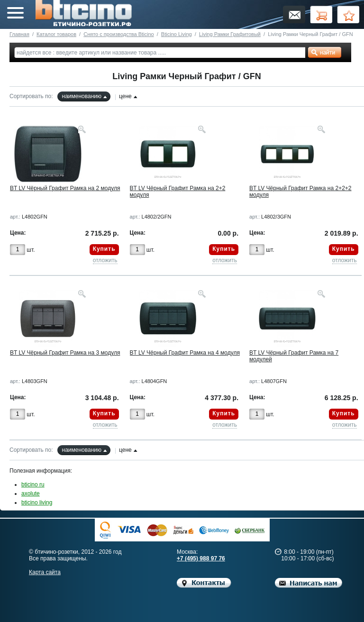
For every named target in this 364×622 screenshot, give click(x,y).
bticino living (37, 503)
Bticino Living (177, 34)
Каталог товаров (56, 34)
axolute (31, 494)
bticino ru (33, 485)
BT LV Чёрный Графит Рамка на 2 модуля (65, 188)
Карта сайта (45, 572)
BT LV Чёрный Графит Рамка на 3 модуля (65, 353)
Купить (104, 249)
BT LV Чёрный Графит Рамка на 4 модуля (185, 353)
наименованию (82, 96)
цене (125, 96)
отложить (105, 260)
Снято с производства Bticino (118, 34)
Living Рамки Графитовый (230, 34)
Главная (19, 34)
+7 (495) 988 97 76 (201, 558)
